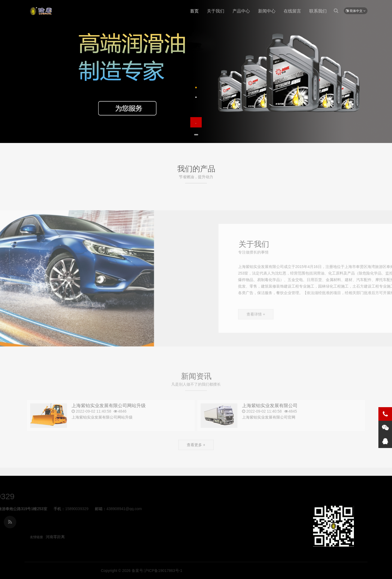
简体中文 (356, 11)
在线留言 (292, 11)
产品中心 (241, 11)
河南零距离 (55, 537)
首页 (194, 11)
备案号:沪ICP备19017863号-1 (274, 571)
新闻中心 (267, 11)
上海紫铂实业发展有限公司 (41, 11)
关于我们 (216, 11)
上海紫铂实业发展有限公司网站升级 (109, 416)
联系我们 (318, 11)
